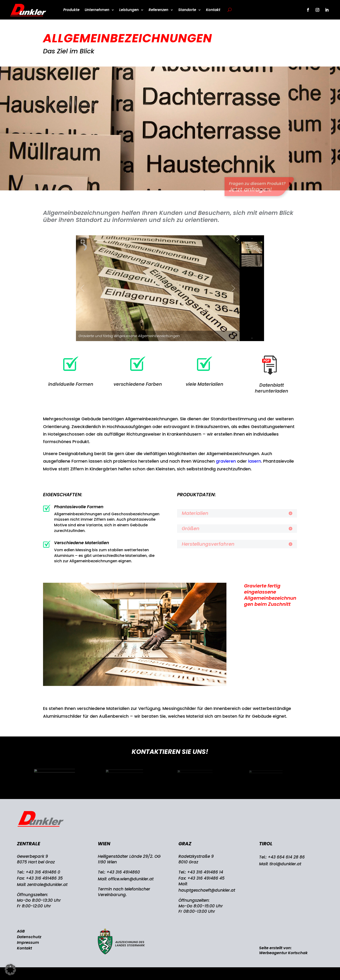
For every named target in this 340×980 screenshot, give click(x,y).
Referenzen (158, 10)
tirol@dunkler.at (285, 864)
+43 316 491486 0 (43, 872)
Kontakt (213, 10)
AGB (21, 931)
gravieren (226, 461)
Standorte (187, 10)
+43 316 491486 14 (205, 872)
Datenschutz (29, 937)
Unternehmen (97, 10)
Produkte (71, 10)
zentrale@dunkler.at (47, 885)
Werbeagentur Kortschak (283, 953)
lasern (255, 461)
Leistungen (129, 10)
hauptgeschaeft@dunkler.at (207, 890)
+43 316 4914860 (123, 872)
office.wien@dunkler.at (131, 879)
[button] (10, 970)
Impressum (28, 943)
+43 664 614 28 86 (286, 857)
